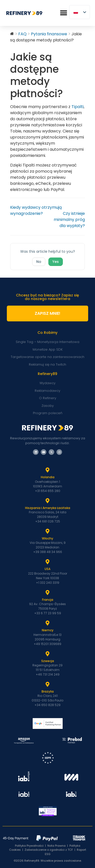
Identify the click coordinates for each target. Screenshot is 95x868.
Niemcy (48, 630)
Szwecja (48, 661)
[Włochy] (48, 531)
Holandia (48, 477)
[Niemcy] (48, 623)
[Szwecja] (48, 654)
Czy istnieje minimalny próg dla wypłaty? (69, 220)
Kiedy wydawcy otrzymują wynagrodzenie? (36, 210)
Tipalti (78, 107)
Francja (48, 600)
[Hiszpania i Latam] (48, 501)
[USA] (48, 562)
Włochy (48, 538)
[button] (63, 13)
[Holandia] (48, 470)
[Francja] (48, 593)
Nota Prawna (56, 846)
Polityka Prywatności (29, 846)
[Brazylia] (48, 684)
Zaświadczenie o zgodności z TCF (49, 850)
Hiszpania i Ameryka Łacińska (48, 508)
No (39, 262)
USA (48, 569)
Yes (56, 262)
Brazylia (48, 691)
